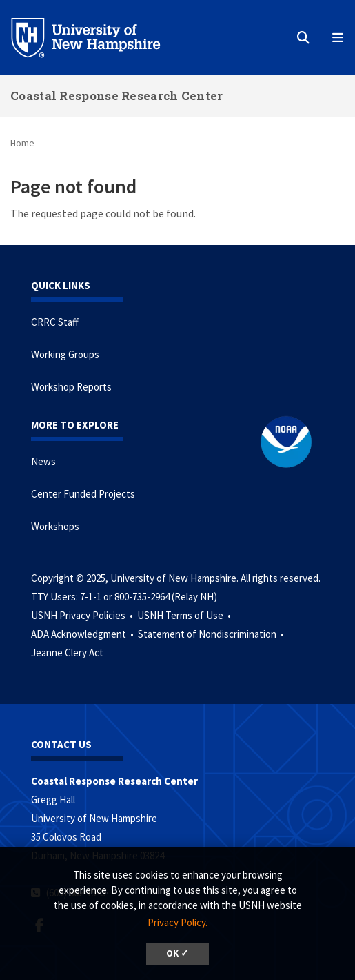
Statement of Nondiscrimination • (212, 634)
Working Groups (65, 354)
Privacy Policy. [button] (177, 922)
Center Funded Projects (83, 494)
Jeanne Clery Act (67, 653)
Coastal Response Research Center (117, 96)
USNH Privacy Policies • (83, 615)
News (43, 461)
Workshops (55, 526)
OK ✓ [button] (177, 953)
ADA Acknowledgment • (83, 634)
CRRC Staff (55, 322)
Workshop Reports (71, 387)
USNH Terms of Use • (185, 615)
